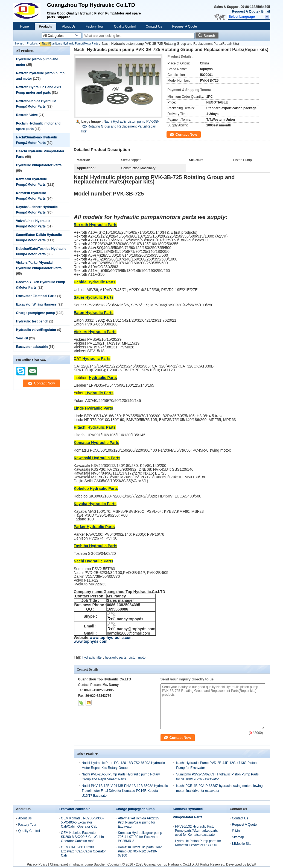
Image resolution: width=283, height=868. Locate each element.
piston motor (138, 657)
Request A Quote (245, 11)
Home (25, 26)
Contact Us (154, 26)
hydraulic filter (92, 657)
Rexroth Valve (27, 115)
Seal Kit (22, 338)
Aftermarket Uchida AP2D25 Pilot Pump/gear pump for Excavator (138, 822)
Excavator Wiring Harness (37, 304)
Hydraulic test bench (32, 321)
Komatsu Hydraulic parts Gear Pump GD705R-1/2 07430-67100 (140, 851)
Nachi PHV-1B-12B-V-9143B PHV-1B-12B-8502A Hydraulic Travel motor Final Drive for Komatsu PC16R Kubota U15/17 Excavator (125, 791)
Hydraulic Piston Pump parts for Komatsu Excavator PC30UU (198, 843)
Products (46, 26)
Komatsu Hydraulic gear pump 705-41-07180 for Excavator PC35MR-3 (140, 837)
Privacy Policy (37, 864)
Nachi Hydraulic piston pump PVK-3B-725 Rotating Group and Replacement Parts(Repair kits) (120, 126)
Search (209, 36)
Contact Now (186, 134)
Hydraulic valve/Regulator (36, 330)
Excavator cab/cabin (32, 347)
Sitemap (238, 837)
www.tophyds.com (91, 641)
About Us (69, 26)
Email (266, 11)
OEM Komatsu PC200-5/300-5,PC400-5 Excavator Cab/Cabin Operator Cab (82, 822)
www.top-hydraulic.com (111, 638)
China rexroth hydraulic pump (72, 864)
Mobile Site (242, 844)
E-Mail (237, 831)
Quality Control (125, 26)
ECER (251, 864)
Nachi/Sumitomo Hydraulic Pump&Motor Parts (70, 44)
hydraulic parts (116, 657)
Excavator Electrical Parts (36, 296)
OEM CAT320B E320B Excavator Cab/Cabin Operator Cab (83, 851)
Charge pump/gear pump (36, 313)
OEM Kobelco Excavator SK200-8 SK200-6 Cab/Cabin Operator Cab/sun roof (82, 837)
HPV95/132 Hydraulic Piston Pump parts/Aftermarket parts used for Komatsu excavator (196, 831)
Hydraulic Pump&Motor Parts (39, 165)
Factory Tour (95, 26)
